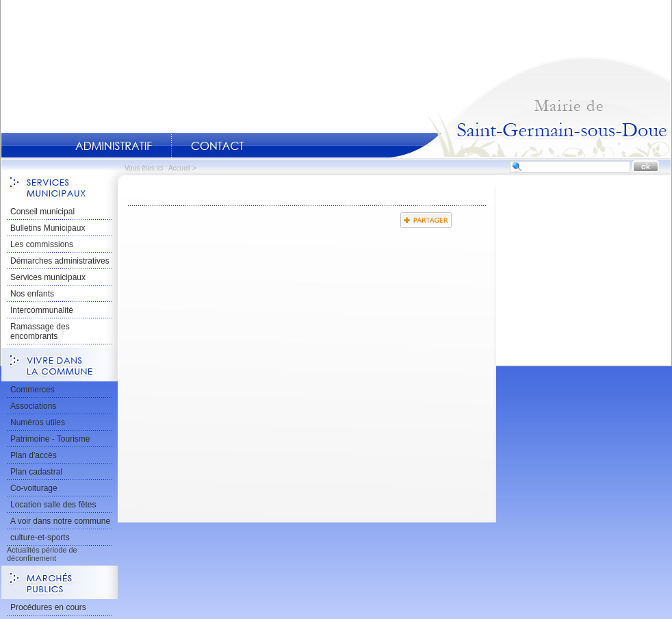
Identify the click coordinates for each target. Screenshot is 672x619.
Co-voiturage (34, 488)
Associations (33, 406)
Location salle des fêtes (53, 505)
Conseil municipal (42, 212)
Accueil (530, 107)
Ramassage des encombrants (40, 331)
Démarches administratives (60, 261)
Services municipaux (48, 277)
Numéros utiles (38, 422)
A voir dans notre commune (60, 521)
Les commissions (42, 244)
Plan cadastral (36, 472)
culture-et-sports (40, 538)
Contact (218, 146)
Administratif (114, 146)
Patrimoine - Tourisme (50, 439)
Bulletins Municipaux (48, 228)
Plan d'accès (34, 455)
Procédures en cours (48, 607)
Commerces (33, 390)
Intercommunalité (42, 310)
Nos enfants (32, 294)
